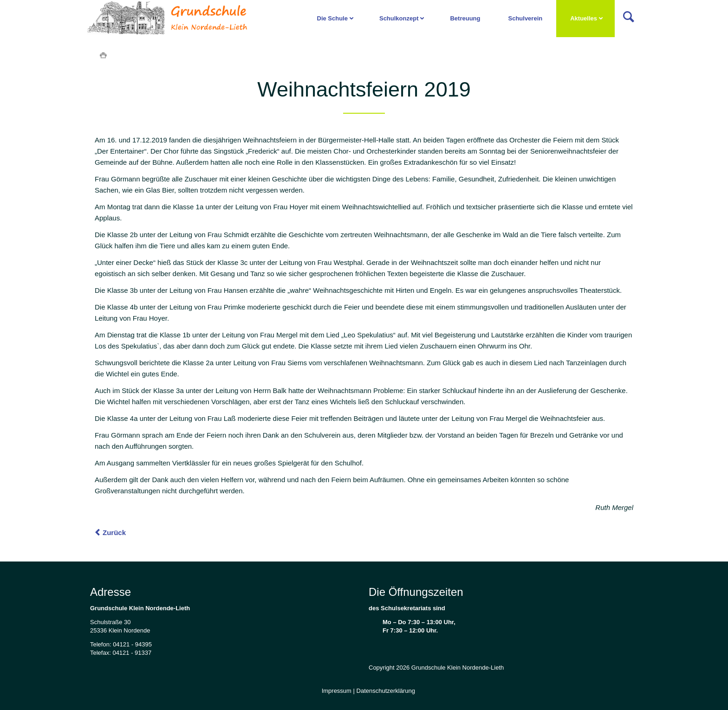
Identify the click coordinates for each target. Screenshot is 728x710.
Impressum (337, 691)
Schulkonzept (399, 18)
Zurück (114, 532)
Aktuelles (584, 18)
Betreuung (465, 18)
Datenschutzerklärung (386, 691)
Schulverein (525, 18)
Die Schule (332, 18)
